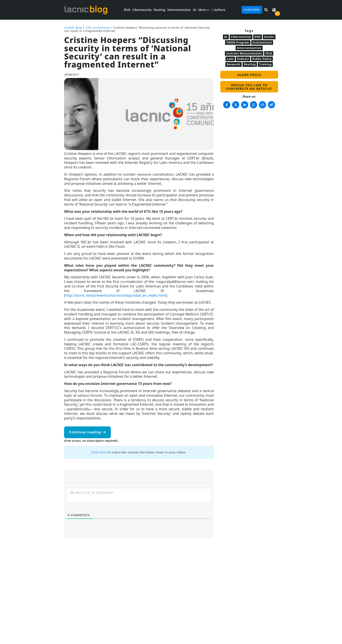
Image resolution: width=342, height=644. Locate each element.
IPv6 (127, 10)
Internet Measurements (244, 53)
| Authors (218, 10)
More (204, 10)
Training (265, 64)
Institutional (262, 42)
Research (233, 64)
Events (269, 37)
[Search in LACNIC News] (266, 10)
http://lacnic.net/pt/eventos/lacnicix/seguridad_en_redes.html (116, 295)
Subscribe (252, 10)
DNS (258, 37)
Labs (230, 59)
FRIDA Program (238, 42)
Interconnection (179, 10)
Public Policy (262, 59)
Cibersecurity (142, 10)
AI (195, 10)
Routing (160, 10)
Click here (99, 452)
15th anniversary (98, 28)
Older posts (249, 75)
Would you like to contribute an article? (249, 87)
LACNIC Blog (73, 28)
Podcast (243, 59)
